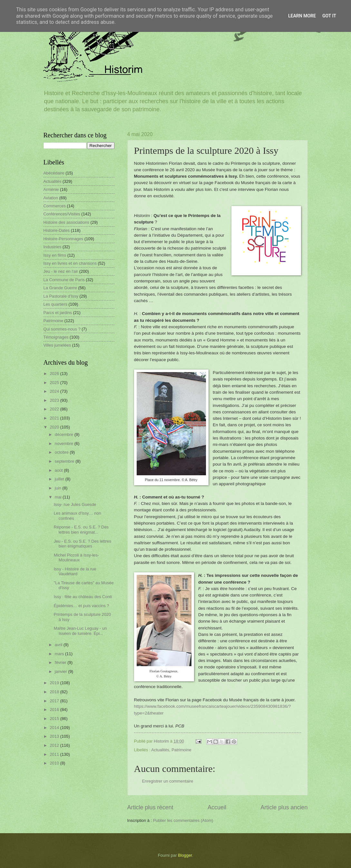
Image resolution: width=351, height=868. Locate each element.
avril (59, 645)
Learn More (302, 16)
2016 (55, 710)
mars (60, 654)
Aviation (51, 198)
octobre (62, 452)
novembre (65, 444)
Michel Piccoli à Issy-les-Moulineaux (76, 557)
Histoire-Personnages (63, 239)
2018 (55, 692)
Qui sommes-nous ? (62, 329)
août (59, 470)
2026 (55, 374)
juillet (60, 479)
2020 (55, 427)
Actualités (160, 750)
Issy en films (55, 255)
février (61, 662)
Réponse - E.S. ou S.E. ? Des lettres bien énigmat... (81, 529)
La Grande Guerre (60, 288)
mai (59, 497)
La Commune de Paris (64, 280)
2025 (55, 383)
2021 (55, 418)
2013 (55, 736)
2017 (55, 701)
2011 (55, 754)
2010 (55, 763)
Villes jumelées (57, 345)
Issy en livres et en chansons (70, 263)
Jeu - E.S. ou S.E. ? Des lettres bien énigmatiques (83, 544)
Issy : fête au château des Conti (83, 597)
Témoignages (56, 337)
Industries (53, 247)
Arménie (51, 189)
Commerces (55, 206)
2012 (55, 745)
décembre (65, 434)
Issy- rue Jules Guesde (75, 504)
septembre (65, 461)
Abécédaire (54, 173)
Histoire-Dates (57, 230)
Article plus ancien (284, 807)
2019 (55, 683)
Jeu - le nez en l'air (61, 271)
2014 (55, 728)
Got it (329, 16)
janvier (62, 671)
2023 (55, 400)
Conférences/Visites (62, 214)
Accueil (217, 807)
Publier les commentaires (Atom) (183, 820)
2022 (55, 409)
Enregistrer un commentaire (168, 781)
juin (59, 488)
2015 (55, 719)
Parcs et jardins (58, 313)
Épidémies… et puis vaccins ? (82, 606)
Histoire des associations (66, 222)
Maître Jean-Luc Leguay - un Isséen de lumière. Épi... (80, 631)
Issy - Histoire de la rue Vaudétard (75, 571)
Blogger (185, 855)
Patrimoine (181, 750)
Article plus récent (150, 807)
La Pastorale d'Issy (61, 296)
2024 (55, 391)
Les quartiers (55, 304)
